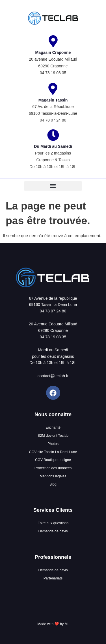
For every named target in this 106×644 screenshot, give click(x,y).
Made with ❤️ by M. (53, 624)
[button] (53, 186)
